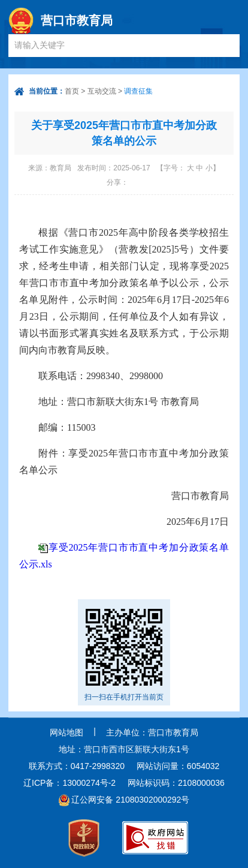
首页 (72, 91)
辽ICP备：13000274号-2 (69, 783)
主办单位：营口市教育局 (152, 732)
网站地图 (66, 732)
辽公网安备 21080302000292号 (130, 800)
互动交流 (102, 91)
